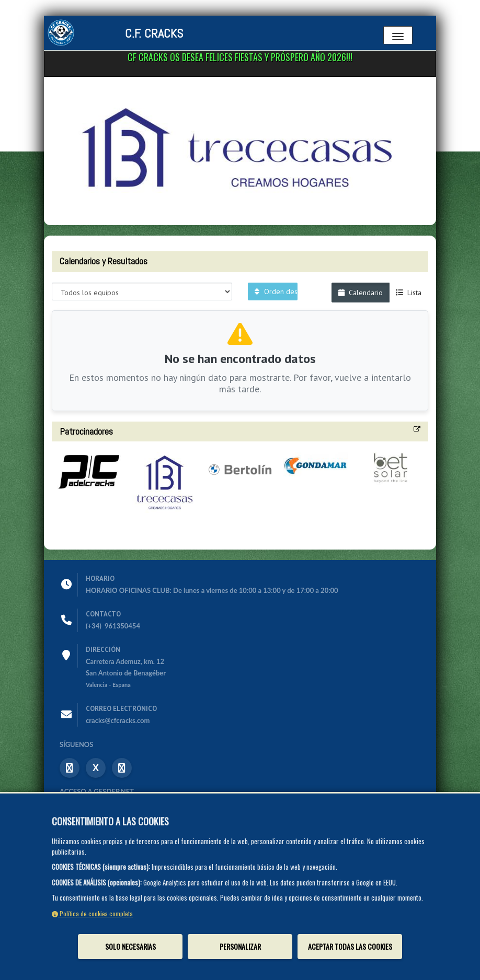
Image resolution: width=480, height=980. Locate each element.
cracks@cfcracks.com (118, 720)
